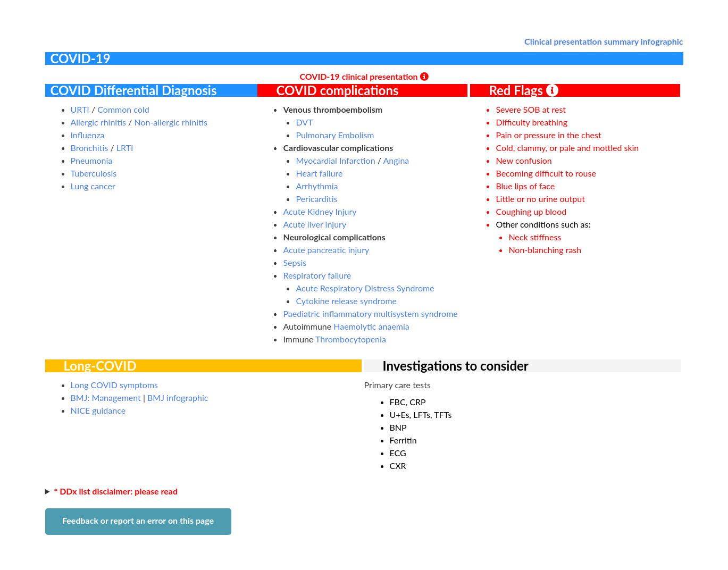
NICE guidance (98, 410)
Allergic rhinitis (98, 122)
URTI (80, 109)
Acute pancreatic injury (326, 250)
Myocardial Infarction (335, 160)
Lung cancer (93, 186)
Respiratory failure (317, 275)
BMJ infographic (178, 397)
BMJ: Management (106, 397)
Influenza (88, 135)
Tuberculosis (94, 173)
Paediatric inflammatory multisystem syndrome (370, 313)
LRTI (125, 148)
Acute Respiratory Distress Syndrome (365, 288)
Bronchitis (90, 148)
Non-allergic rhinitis (171, 122)
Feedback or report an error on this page (138, 520)
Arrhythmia (317, 186)
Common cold (123, 109)
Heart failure (319, 173)
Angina (396, 160)
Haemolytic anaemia (371, 326)
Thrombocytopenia (351, 339)
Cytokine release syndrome (346, 301)
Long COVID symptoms (115, 385)
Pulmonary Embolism (335, 135)
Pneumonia (92, 160)
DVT (304, 122)
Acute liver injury (315, 224)
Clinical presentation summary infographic (604, 41)
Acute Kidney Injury (320, 211)
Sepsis (295, 262)
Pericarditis (316, 199)
